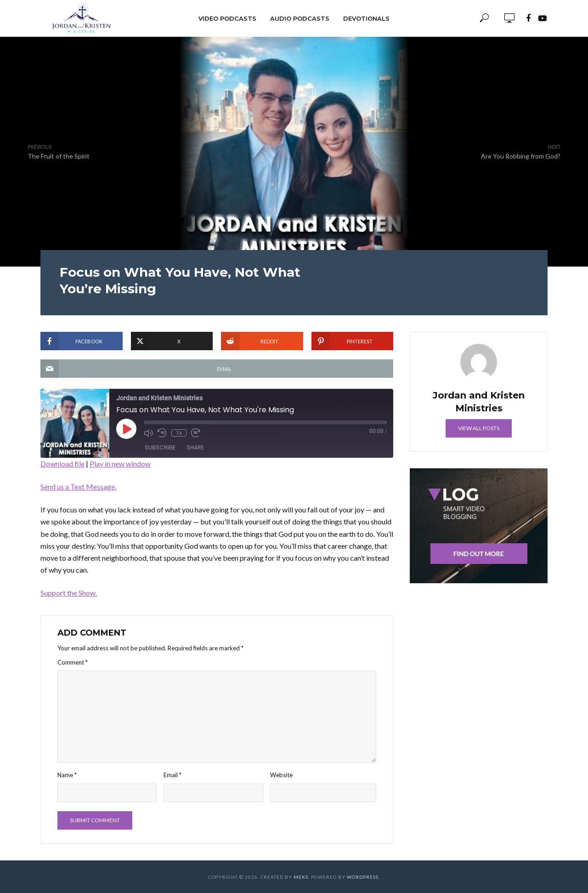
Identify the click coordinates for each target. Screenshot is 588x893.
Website (281, 775)
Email (172, 775)
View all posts (479, 428)
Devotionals (366, 18)
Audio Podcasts (300, 18)
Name (67, 775)
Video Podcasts (227, 18)
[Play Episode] (126, 429)
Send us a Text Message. (78, 486)
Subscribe (160, 447)
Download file (62, 464)
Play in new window (120, 464)
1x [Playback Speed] (179, 433)
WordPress (363, 877)
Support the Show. (69, 593)
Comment (73, 662)
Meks (301, 877)
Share (195, 447)
